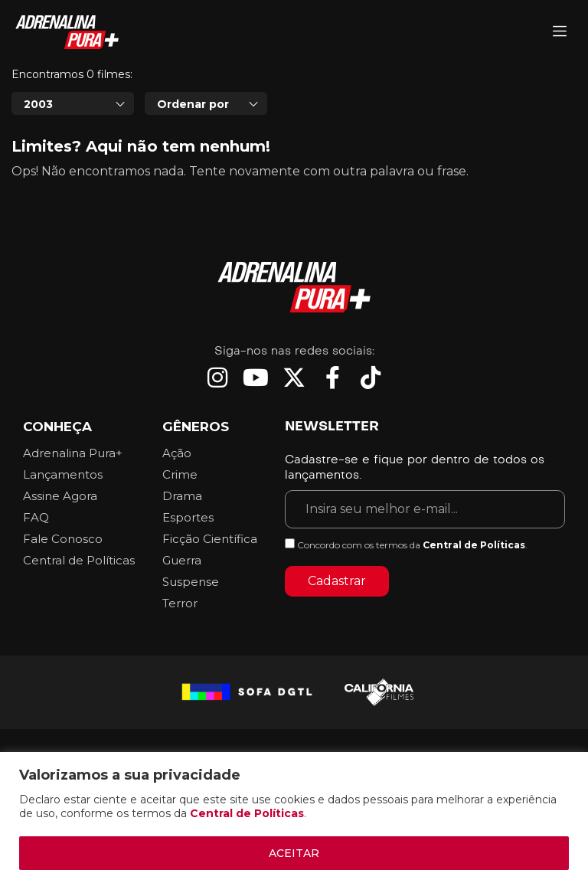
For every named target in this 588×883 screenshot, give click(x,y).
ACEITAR (294, 853)
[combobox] (73, 146)
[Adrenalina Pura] (560, 33)
